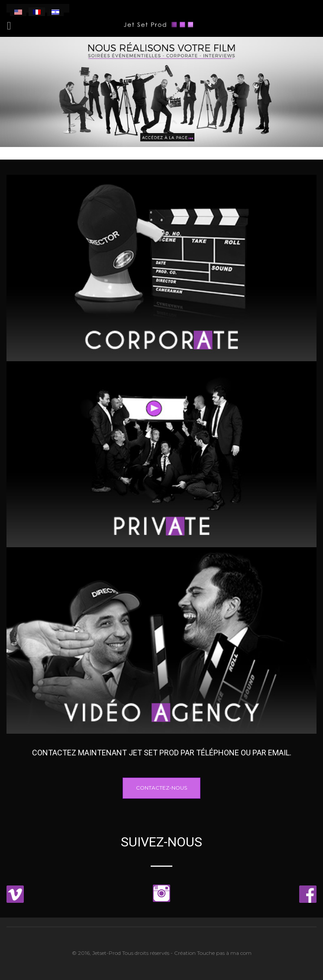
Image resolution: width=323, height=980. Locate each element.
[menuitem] (18, 12)
